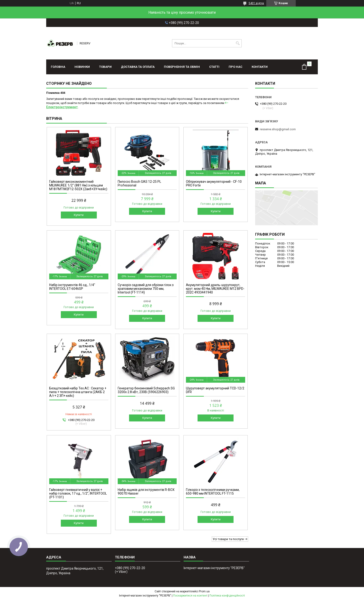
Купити (79, 215)
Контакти (260, 67)
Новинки (82, 67)
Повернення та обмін (182, 67)
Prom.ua (204, 591)
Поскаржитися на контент (190, 596)
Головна (58, 67)
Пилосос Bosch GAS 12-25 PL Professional (139, 183)
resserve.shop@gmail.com (278, 129)
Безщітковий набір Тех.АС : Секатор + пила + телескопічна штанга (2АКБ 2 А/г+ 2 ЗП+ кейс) (78, 392)
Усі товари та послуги (228, 539)
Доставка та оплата (138, 67)
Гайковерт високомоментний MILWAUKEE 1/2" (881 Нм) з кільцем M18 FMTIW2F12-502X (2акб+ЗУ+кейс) (78, 185)
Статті (214, 67)
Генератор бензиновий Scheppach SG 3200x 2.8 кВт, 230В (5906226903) (146, 390)
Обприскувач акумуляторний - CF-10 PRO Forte (214, 183)
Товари (105, 67)
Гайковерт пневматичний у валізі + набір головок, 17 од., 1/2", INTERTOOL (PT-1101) (78, 493)
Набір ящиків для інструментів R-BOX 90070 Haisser (146, 492)
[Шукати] (238, 43)
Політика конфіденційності (227, 596)
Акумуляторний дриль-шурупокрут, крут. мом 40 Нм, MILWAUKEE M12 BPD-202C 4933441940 (215, 289)
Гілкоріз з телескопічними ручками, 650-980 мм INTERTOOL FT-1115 (213, 492)
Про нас (236, 67)
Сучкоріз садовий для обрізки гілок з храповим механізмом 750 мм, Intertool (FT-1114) (146, 289)
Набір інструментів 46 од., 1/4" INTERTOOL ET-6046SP (72, 287)
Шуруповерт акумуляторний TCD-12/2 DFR (215, 390)
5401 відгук (256, 3)
